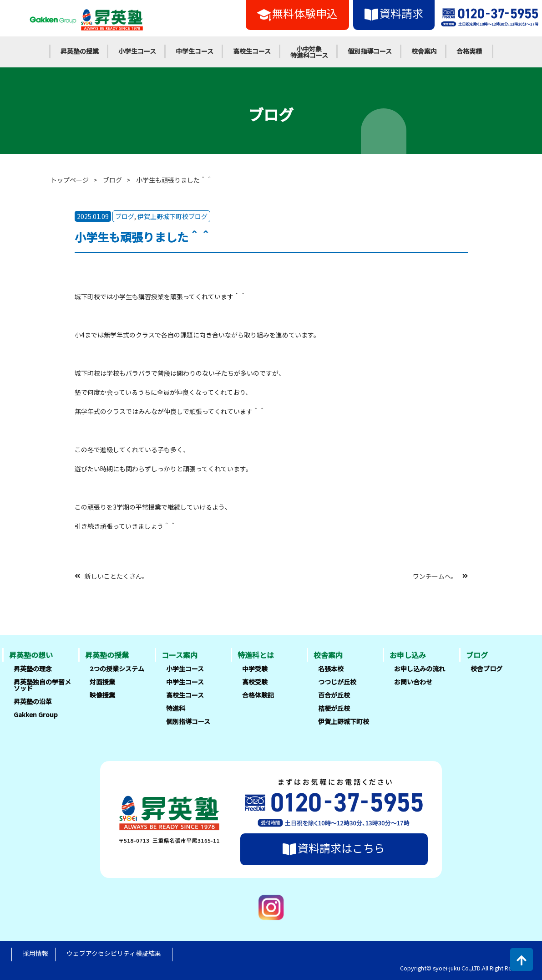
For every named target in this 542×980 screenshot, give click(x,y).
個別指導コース (370, 51)
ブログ (112, 180)
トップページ (70, 180)
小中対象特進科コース (309, 52)
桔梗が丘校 (334, 708)
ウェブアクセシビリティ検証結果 (114, 953)
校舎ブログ (486, 669)
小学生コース (137, 51)
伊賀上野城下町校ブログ (172, 216)
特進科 (176, 708)
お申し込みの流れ (420, 669)
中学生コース (195, 51)
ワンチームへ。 (435, 576)
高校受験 (255, 682)
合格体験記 (258, 695)
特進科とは (256, 655)
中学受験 (255, 669)
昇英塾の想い (31, 655)
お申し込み (408, 655)
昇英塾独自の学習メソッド (42, 685)
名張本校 (331, 669)
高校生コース (252, 51)
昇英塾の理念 (33, 669)
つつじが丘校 (337, 682)
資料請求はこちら (334, 848)
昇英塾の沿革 (33, 701)
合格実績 (469, 51)
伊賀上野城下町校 (344, 721)
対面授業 (102, 682)
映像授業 (102, 695)
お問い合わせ (413, 682)
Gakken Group (36, 715)
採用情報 (35, 953)
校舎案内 (424, 51)
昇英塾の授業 (80, 51)
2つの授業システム (117, 669)
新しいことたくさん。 (117, 576)
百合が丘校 (334, 695)
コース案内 (180, 655)
